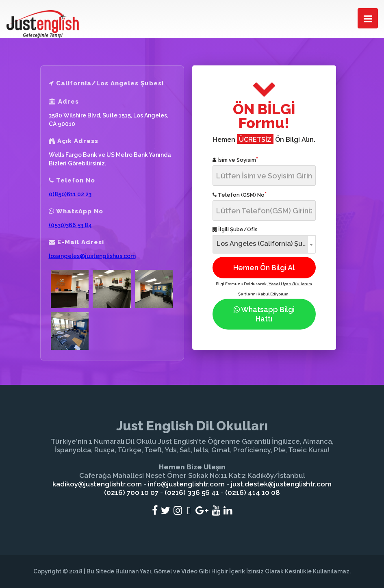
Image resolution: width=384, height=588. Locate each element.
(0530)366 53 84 (70, 225)
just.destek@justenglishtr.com (281, 484)
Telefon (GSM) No (240, 194)
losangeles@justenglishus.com (92, 256)
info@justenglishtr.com (186, 484)
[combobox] (264, 244)
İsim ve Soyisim (235, 159)
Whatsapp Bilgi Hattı (264, 314)
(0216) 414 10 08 (253, 493)
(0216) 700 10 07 (131, 493)
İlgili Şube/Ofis (235, 229)
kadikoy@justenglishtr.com (97, 484)
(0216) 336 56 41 (192, 493)
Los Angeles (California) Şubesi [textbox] (266, 244)
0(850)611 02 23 (70, 194)
